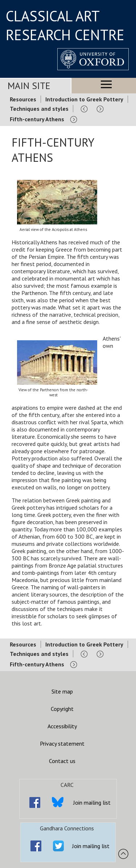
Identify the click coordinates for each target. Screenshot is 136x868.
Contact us (62, 761)
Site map (62, 691)
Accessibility (62, 726)
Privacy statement (62, 743)
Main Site (29, 86)
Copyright (62, 709)
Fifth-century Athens (37, 119)
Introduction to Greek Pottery (84, 99)
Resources (23, 99)
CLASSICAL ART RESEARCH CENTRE (65, 25)
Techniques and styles (39, 109)
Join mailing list (92, 802)
